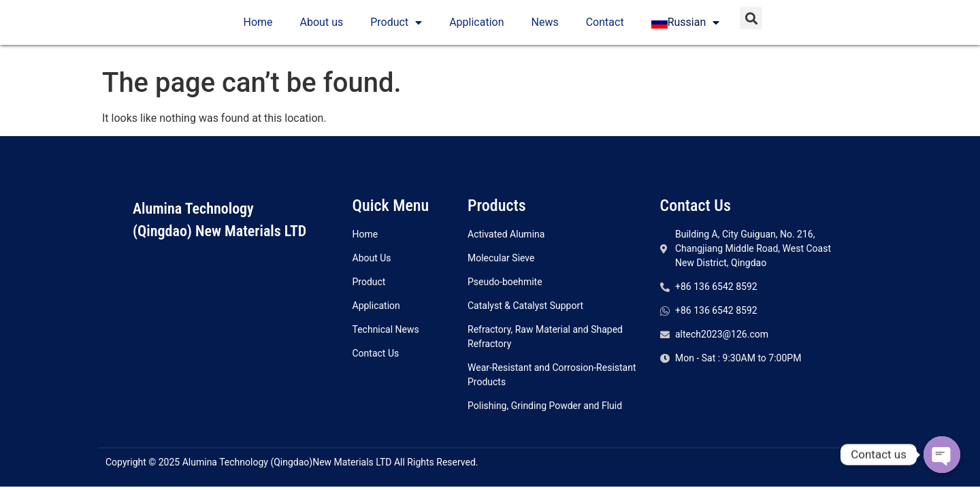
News (545, 25)
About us (322, 25)
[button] (751, 21)
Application (476, 25)
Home (258, 25)
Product (396, 25)
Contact (605, 25)
